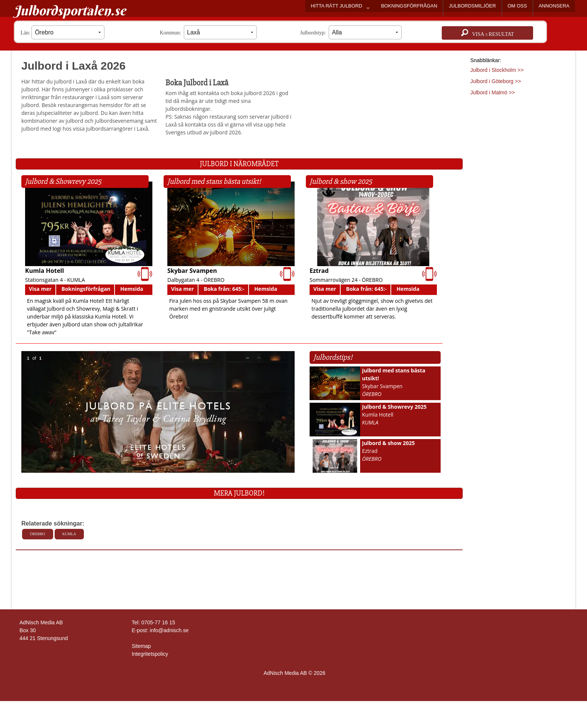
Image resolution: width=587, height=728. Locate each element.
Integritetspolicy (150, 654)
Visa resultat (488, 33)
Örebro (38, 534)
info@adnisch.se (169, 630)
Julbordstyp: (351, 32)
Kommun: (208, 32)
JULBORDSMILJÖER (472, 6)
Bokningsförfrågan (86, 289)
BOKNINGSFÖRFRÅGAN (409, 6)
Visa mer (40, 289)
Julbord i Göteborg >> (495, 81)
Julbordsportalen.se (70, 10)
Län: (63, 32)
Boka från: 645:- (224, 289)
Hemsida (132, 289)
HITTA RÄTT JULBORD (336, 6)
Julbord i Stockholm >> (497, 70)
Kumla (69, 534)
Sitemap (141, 646)
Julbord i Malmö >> (492, 92)
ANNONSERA (554, 6)
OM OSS (517, 6)
